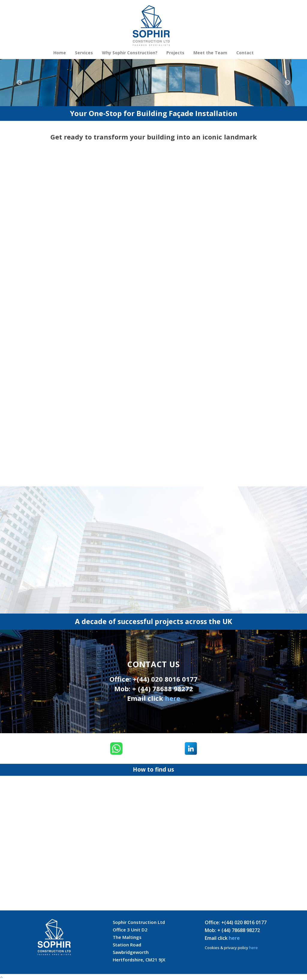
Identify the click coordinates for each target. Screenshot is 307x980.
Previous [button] (19, 83)
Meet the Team (210, 53)
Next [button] (288, 83)
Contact (245, 53)
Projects (175, 53)
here (173, 698)
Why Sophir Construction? (130, 53)
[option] (153, 83)
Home (60, 53)
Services (84, 53)
